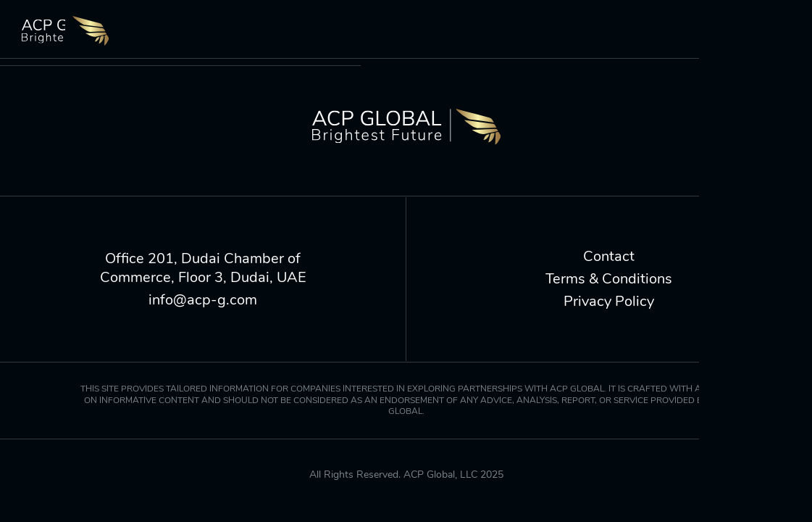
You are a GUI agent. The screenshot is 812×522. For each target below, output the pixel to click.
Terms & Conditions (609, 279)
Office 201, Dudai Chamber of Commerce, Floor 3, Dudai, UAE (203, 268)
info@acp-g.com (203, 300)
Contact (609, 257)
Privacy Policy (609, 302)
